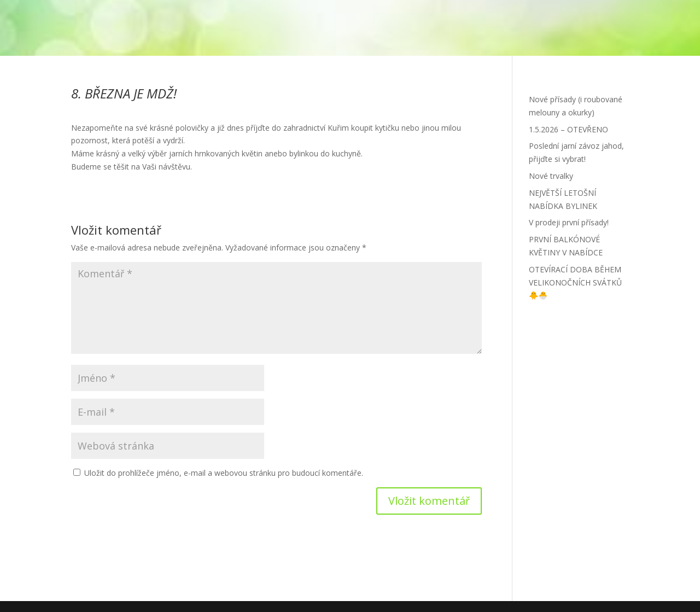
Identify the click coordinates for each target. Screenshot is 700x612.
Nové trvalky (551, 176)
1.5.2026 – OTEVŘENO (568, 129)
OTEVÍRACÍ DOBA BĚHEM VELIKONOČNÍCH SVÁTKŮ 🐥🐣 (575, 282)
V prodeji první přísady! (569, 222)
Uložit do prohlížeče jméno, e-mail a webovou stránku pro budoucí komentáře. (224, 473)
